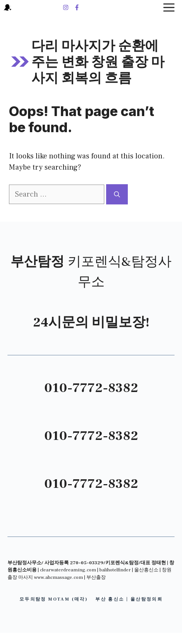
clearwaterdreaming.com (68, 570)
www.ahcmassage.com (58, 577)
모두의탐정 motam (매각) (54, 599)
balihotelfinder (115, 570)
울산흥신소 (146, 570)
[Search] (117, 194)
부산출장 (96, 577)
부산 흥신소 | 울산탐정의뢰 (129, 599)
